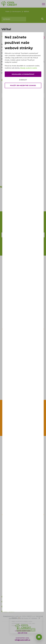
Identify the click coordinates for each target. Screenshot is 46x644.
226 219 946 (22, 633)
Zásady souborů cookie (29, 68)
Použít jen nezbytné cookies (23, 85)
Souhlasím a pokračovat (23, 74)
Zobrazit (23, 80)
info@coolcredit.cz (22, 640)
